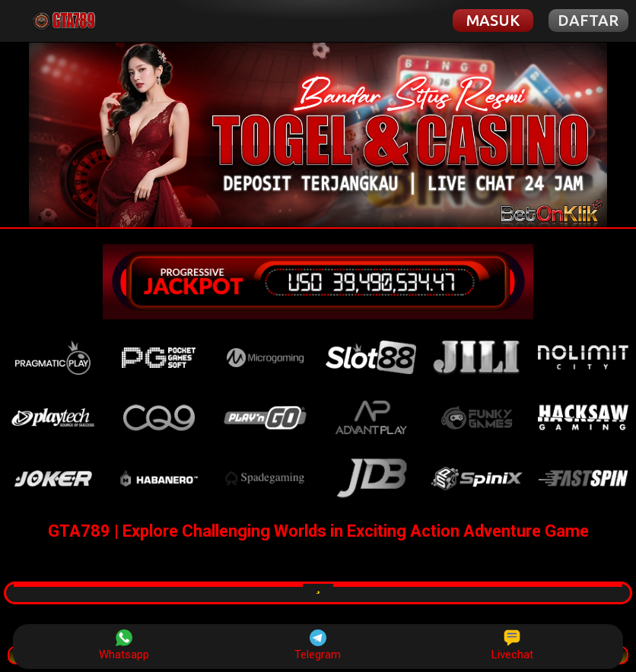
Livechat (512, 645)
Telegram (318, 645)
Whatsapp (124, 645)
